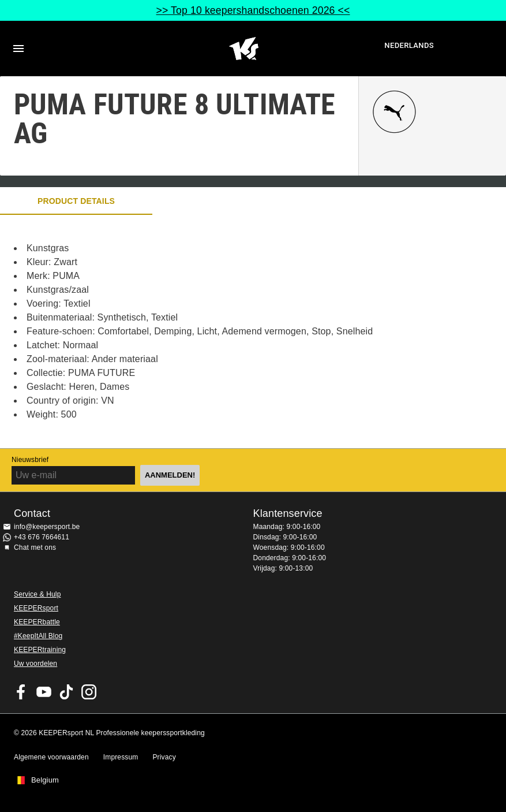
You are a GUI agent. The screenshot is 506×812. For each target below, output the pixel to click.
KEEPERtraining (40, 650)
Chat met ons (35, 547)
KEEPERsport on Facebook (21, 692)
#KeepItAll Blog (38, 636)
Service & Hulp (37, 594)
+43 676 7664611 (42, 537)
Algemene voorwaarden (51, 757)
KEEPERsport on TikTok (66, 692)
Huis (244, 49)
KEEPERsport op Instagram (89, 692)
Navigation (18, 49)
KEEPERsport (36, 608)
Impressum (121, 757)
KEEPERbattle (37, 622)
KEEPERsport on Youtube (44, 692)
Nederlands (409, 45)
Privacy (164, 757)
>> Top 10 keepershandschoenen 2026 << (253, 10)
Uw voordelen (35, 664)
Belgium (45, 780)
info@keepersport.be (47, 527)
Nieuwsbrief (30, 460)
